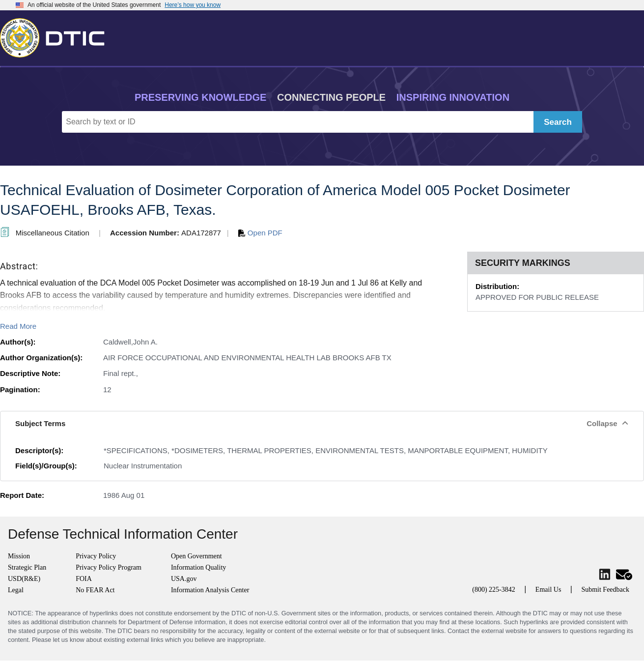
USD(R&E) (24, 579)
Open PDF (260, 233)
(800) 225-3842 (494, 590)
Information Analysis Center (210, 590)
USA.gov (184, 579)
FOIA (84, 579)
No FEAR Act (95, 590)
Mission (19, 556)
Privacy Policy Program (109, 567)
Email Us (548, 590)
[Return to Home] (56, 36)
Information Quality (198, 567)
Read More (18, 326)
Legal (16, 590)
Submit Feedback (605, 590)
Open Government (196, 556)
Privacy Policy (96, 556)
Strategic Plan (27, 567)
